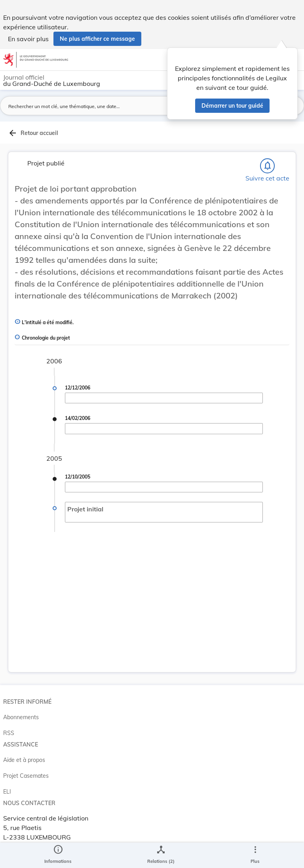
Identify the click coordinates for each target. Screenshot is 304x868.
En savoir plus (28, 39)
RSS (9, 733)
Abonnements (21, 717)
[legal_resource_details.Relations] (161, 855)
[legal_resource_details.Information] (58, 855)
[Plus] (255, 855)
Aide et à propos (24, 760)
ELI (7, 792)
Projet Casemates (26, 776)
